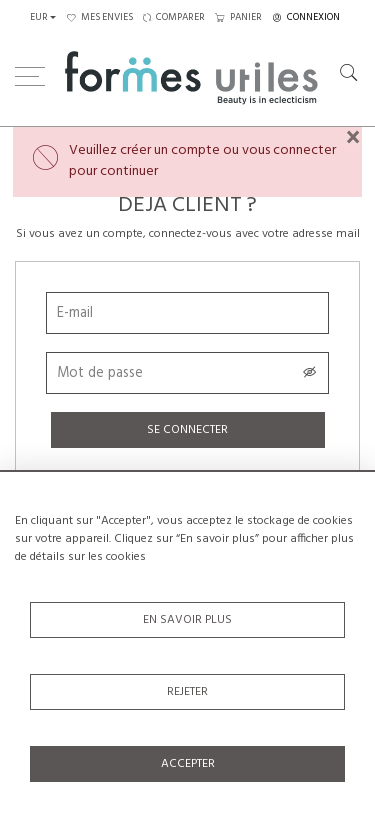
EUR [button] (39, 17)
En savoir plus (187, 620)
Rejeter (187, 692)
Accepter (188, 764)
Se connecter (187, 430)
